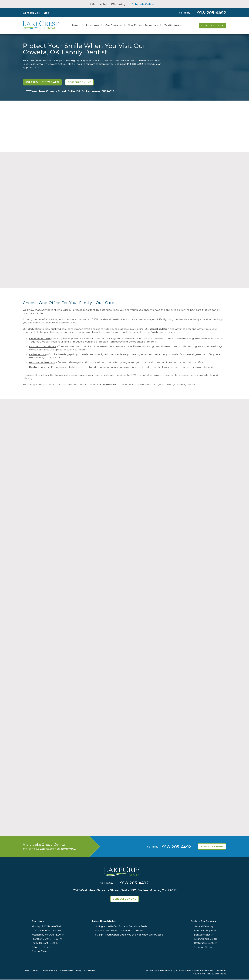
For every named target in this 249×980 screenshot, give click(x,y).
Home (26, 971)
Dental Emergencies (205, 931)
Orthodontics (38, 354)
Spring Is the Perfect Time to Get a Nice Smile (122, 927)
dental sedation (160, 329)
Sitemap (221, 971)
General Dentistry (40, 339)
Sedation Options (204, 948)
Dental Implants (39, 367)
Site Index (88, 971)
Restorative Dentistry (42, 362)
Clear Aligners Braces (206, 939)
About (76, 25)
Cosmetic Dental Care (43, 346)
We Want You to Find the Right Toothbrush (121, 931)
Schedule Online (143, 4)
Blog (47, 13)
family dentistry (160, 332)
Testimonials (172, 25)
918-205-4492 (135, 64)
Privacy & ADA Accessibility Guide (195, 971)
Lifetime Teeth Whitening (108, 4)
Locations (92, 25)
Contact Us (30, 13)
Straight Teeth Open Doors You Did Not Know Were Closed (129, 935)
